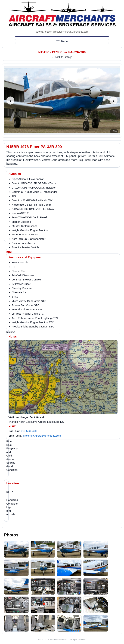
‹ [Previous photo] (10, 101)
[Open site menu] (62, 41)
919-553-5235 (29, 431)
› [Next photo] (114, 101)
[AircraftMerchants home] (62, 14)
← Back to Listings (62, 57)
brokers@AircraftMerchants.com (71, 32)
